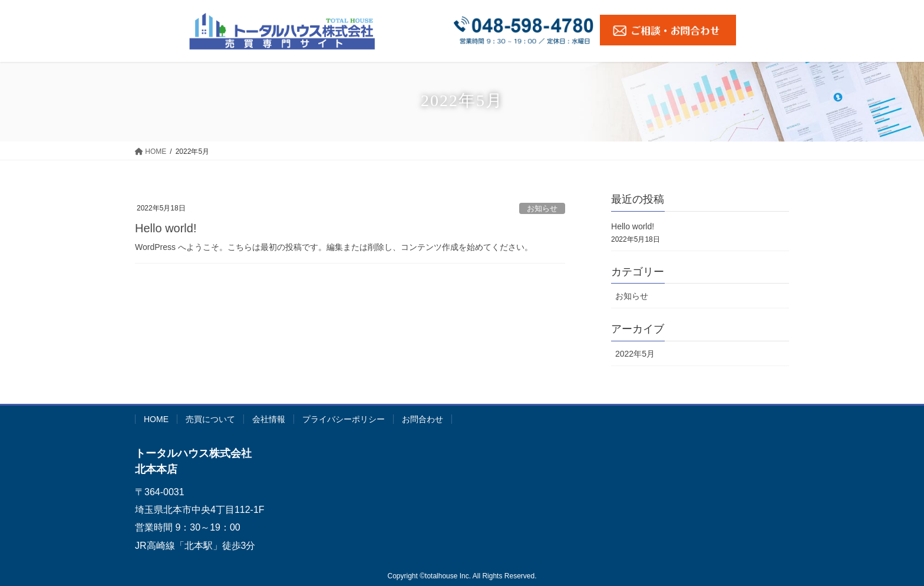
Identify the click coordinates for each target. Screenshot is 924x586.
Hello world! (166, 228)
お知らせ (542, 208)
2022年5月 (635, 354)
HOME (156, 419)
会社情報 (269, 419)
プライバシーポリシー (344, 419)
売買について (210, 419)
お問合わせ (423, 419)
